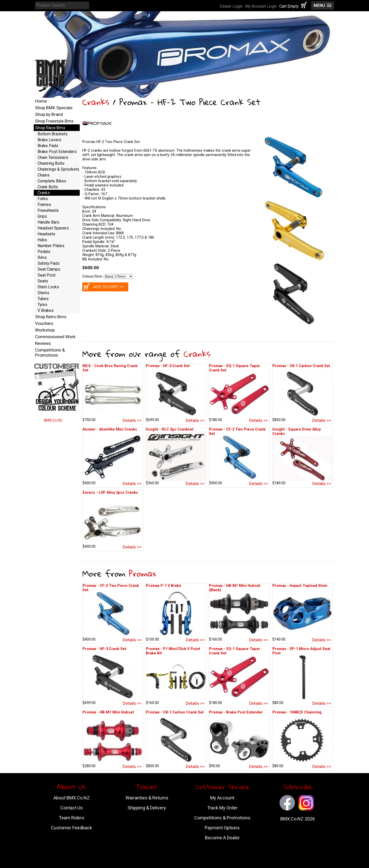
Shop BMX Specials (54, 108)
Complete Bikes (52, 181)
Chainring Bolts (51, 163)
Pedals (44, 252)
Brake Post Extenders (57, 152)
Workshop (45, 330)
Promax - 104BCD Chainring (297, 712)
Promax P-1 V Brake (164, 586)
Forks (43, 199)
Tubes (43, 299)
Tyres (42, 305)
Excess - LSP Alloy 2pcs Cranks (110, 493)
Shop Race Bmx (50, 128)
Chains (44, 175)
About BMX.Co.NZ (72, 798)
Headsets (46, 234)
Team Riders (72, 818)
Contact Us (72, 808)
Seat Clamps (49, 269)
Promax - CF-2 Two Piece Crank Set (237, 432)
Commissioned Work (55, 337)
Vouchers (44, 323)
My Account (222, 798)
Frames (44, 205)
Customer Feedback (71, 828)
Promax (142, 573)
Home (41, 101)
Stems (43, 293)
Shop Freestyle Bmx (54, 121)
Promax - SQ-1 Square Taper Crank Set (235, 368)
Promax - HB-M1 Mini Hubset (108, 712)
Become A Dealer (222, 838)
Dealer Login (231, 6)
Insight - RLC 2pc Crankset (170, 429)
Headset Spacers (53, 228)
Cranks (96, 102)
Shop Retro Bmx (51, 317)
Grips (42, 216)
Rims (42, 257)
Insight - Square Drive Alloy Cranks (297, 432)
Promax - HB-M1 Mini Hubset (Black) (235, 588)
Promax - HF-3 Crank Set (168, 366)
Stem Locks (48, 287)
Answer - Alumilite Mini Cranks (110, 429)
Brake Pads (48, 146)
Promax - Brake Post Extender (236, 712)
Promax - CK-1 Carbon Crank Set (301, 366)
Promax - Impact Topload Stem (300, 586)
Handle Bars (48, 222)
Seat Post (47, 275)
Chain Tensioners (53, 157)
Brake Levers (49, 140)
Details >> (132, 420)
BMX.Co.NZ (53, 420)
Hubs (42, 240)
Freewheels (48, 210)
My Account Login (261, 6)
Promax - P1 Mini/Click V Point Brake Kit (173, 651)
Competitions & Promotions (50, 353)
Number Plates (51, 246)
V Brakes (46, 310)
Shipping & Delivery (147, 808)
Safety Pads (49, 263)
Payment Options (222, 828)
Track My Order (222, 808)
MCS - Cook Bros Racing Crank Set (110, 368)
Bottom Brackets (53, 134)
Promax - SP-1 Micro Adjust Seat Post (301, 651)
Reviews (43, 343)
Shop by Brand (49, 114)
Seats (43, 281)
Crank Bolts (48, 187)
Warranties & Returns (147, 798)
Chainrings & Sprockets (58, 169)
